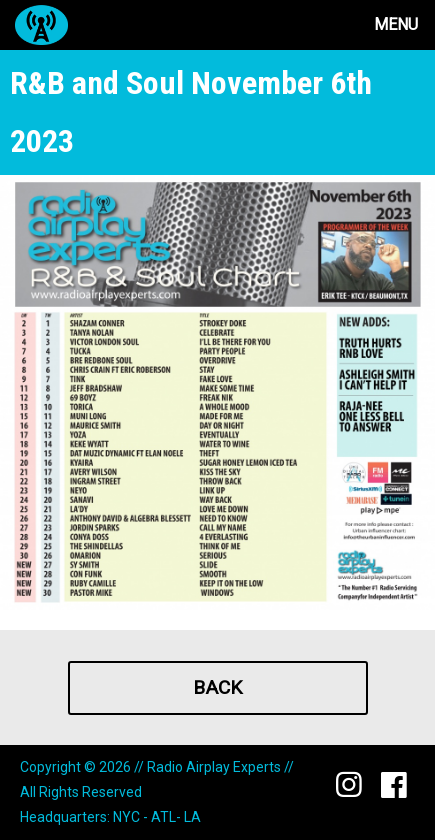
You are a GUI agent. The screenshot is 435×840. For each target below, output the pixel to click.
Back (217, 687)
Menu (396, 24)
